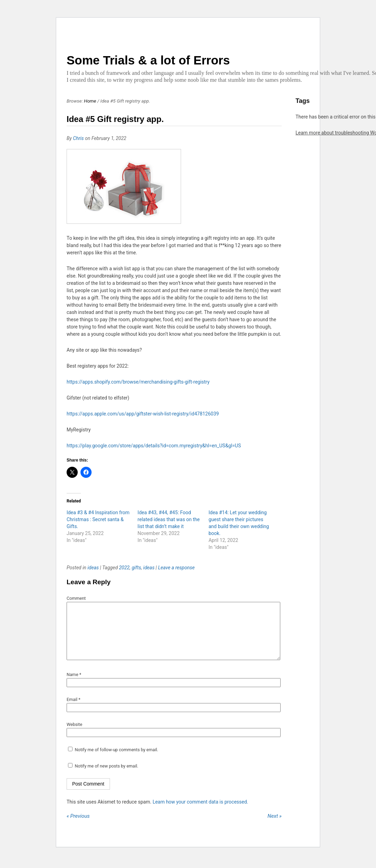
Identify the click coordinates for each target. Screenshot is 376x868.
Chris (78, 138)
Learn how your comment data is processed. (200, 812)
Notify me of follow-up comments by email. (116, 760)
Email (74, 710)
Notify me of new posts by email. (106, 776)
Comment (76, 598)
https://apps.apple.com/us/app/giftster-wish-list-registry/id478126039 (143, 414)
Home (90, 101)
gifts (136, 568)
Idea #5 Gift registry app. (115, 119)
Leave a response (177, 568)
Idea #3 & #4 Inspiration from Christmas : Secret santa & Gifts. (98, 519)
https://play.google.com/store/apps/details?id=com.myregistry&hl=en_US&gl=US (154, 446)
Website (74, 735)
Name (74, 685)
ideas (93, 568)
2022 (124, 568)
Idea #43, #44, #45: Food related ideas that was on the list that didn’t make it (169, 519)
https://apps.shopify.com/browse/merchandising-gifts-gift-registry (138, 382)
